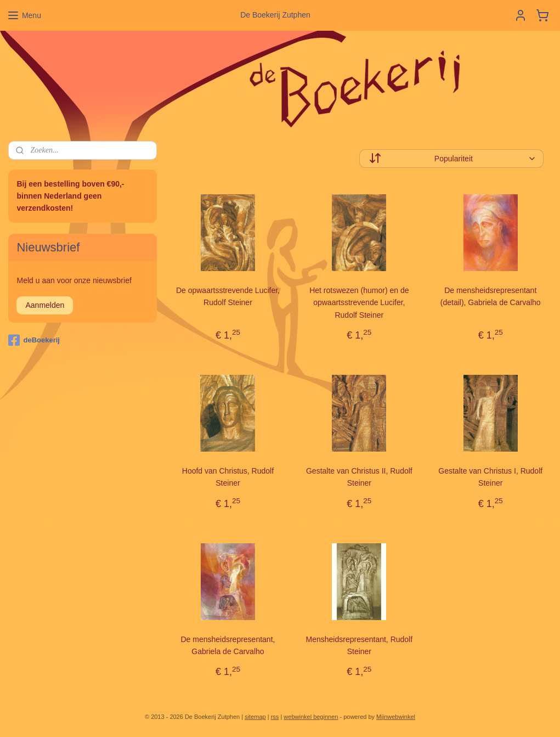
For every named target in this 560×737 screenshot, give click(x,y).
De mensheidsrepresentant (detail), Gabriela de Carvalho (490, 296)
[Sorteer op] (451, 159)
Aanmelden (45, 305)
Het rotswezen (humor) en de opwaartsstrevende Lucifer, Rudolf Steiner (359, 303)
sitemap (255, 717)
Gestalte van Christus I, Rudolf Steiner (490, 477)
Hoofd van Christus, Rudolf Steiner (227, 477)
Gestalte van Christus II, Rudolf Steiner (359, 477)
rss (275, 717)
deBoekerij (34, 340)
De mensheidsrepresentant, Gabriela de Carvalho (228, 645)
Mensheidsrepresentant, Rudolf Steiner (359, 645)
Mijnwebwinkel (396, 717)
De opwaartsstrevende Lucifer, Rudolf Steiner (227, 296)
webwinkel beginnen (311, 717)
